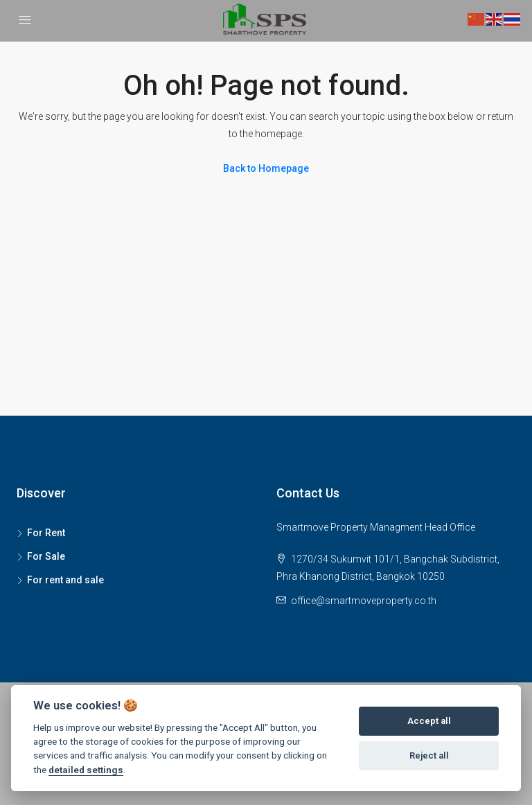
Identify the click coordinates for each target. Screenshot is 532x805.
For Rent (46, 533)
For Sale (46, 556)
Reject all (429, 755)
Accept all (429, 721)
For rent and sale (65, 580)
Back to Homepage (266, 168)
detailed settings (86, 770)
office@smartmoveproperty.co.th (364, 601)
